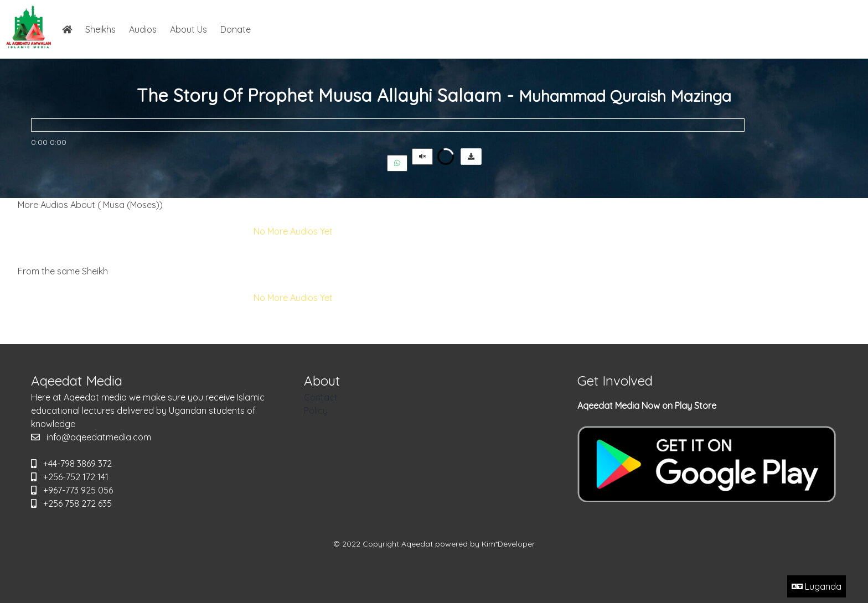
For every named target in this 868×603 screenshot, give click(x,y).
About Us (188, 29)
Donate (236, 29)
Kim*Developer (508, 544)
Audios (143, 29)
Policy (316, 410)
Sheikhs (100, 29)
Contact (321, 397)
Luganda (817, 586)
